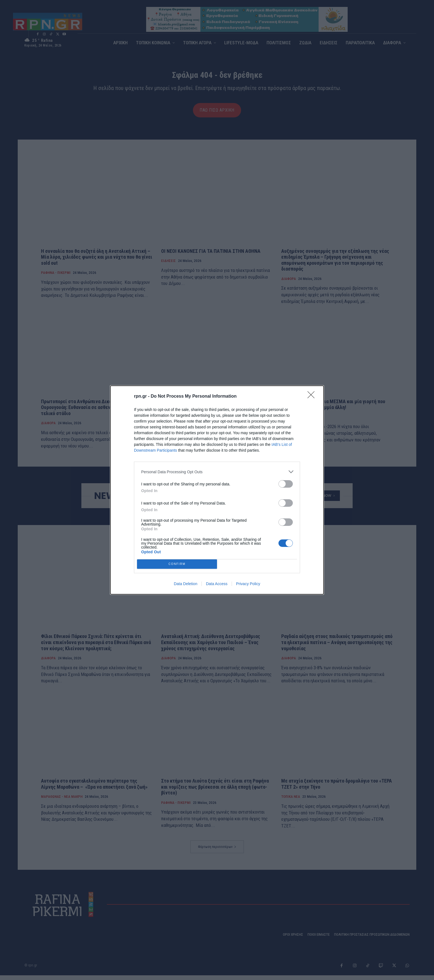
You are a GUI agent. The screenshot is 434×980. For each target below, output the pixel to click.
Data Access (217, 584)
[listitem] (217, 472)
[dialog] (217, 490)
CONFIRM (177, 564)
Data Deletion (186, 584)
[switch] (286, 484)
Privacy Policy (248, 584)
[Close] (313, 397)
